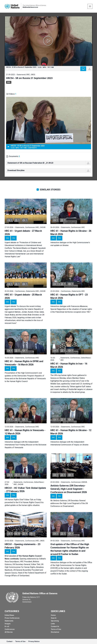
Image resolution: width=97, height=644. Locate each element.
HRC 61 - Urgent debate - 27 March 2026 (23, 233)
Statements (9, 621)
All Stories (9, 632)
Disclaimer (55, 632)
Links (53, 624)
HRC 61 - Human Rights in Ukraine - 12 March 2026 (71, 432)
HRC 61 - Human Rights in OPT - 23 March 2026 (69, 296)
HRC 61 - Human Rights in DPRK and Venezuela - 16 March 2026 (24, 363)
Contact (9, 641)
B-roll (7, 626)
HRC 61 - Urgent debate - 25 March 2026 (23, 296)
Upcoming (55, 621)
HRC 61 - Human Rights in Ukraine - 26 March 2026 (71, 233)
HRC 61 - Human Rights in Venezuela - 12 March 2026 (25, 432)
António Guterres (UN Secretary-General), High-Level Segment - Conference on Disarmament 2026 (69, 489)
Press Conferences (12, 618)
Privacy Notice (34, 641)
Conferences (10, 629)
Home (53, 615)
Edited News (9, 615)
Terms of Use (56, 629)
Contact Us (55, 626)
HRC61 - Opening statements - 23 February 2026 (22, 546)
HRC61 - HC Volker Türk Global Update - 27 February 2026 (25, 490)
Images (8, 624)
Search (54, 618)
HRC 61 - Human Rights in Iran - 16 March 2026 (69, 365)
